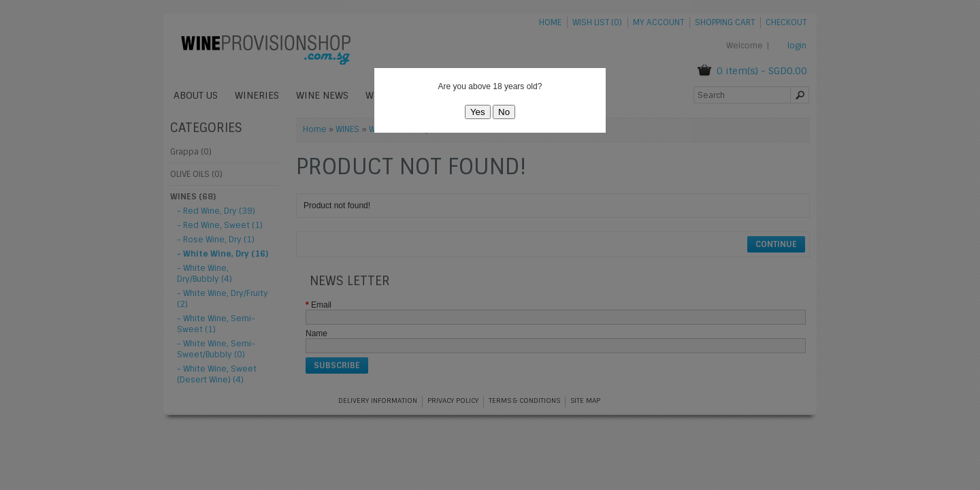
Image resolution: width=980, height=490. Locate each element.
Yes (478, 112)
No (504, 112)
